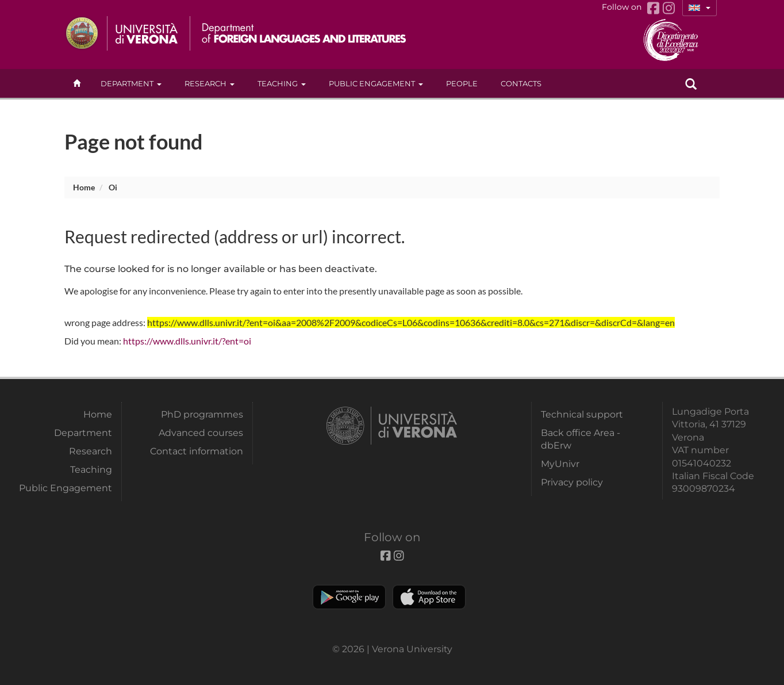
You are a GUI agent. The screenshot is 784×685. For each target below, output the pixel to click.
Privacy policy (572, 482)
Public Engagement (376, 83)
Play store (349, 597)
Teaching (282, 83)
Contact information (197, 451)
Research (210, 83)
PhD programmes (202, 414)
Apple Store (429, 597)
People (462, 83)
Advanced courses (201, 433)
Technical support (582, 414)
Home (84, 187)
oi (113, 187)
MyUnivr (560, 464)
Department (131, 83)
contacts (521, 83)
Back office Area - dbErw (581, 439)
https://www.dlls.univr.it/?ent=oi (187, 341)
